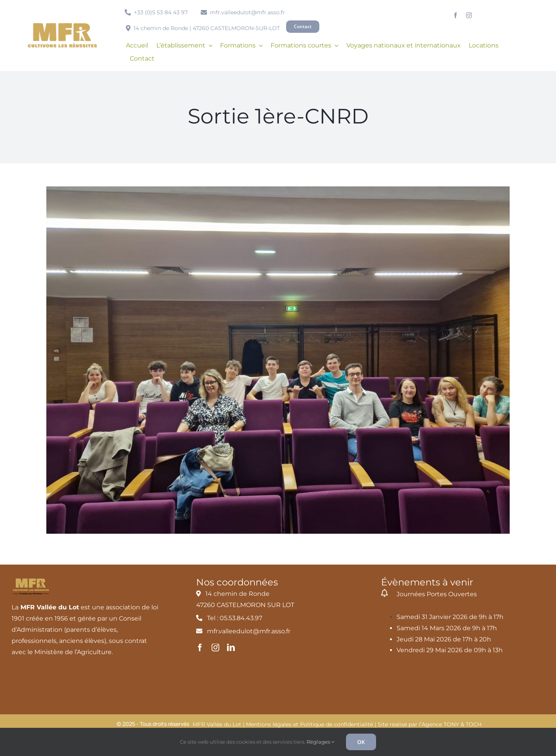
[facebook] (455, 15)
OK (361, 742)
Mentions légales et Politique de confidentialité (309, 724)
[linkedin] (231, 648)
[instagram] (469, 15)
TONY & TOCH (463, 724)
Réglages (320, 742)
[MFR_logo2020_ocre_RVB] (62, 26)
